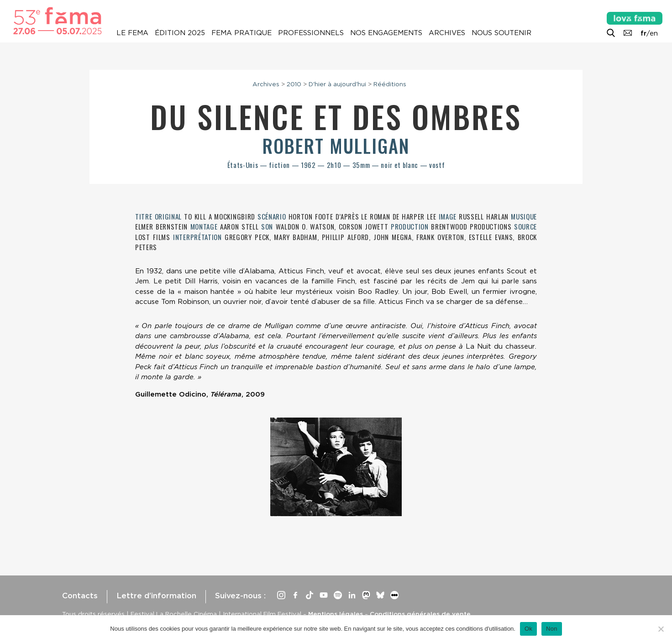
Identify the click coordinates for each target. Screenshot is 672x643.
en (654, 33)
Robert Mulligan (336, 146)
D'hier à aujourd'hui (337, 84)
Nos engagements (386, 33)
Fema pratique (241, 33)
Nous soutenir (501, 33)
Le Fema (132, 33)
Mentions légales (336, 614)
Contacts (80, 596)
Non (552, 629)
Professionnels (311, 33)
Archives (447, 33)
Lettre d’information (156, 596)
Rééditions (390, 84)
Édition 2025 (180, 33)
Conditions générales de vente (420, 614)
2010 (294, 84)
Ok (528, 629)
